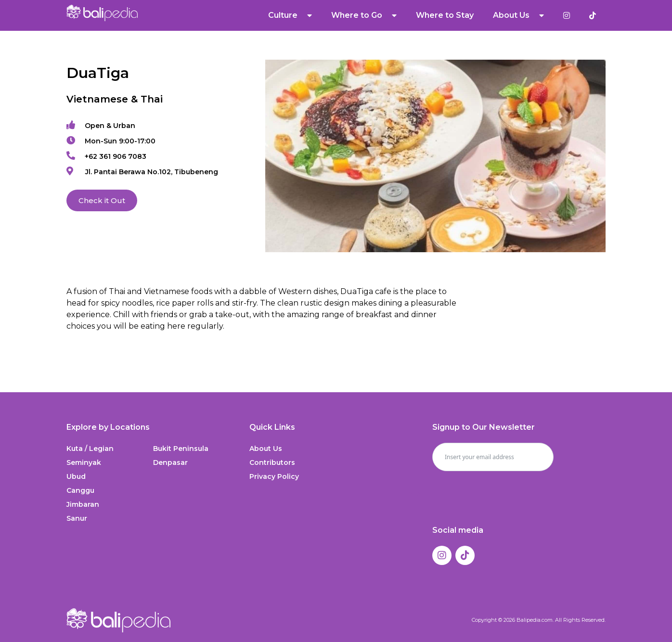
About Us (518, 15)
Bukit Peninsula (181, 449)
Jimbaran (83, 504)
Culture (290, 15)
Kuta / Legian (90, 449)
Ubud (76, 476)
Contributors (272, 462)
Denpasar (170, 462)
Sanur (77, 518)
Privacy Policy (274, 476)
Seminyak (84, 462)
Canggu (80, 490)
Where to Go (364, 15)
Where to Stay (445, 15)
